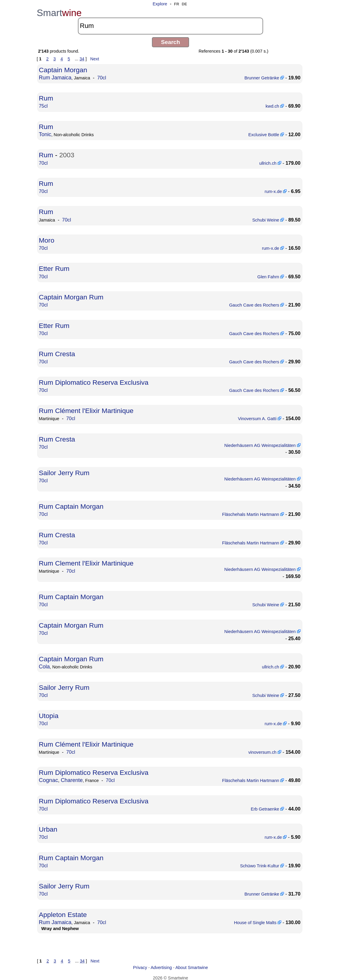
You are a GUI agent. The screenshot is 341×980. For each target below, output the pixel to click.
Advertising (161, 967)
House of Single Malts (258, 922)
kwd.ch (275, 106)
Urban (48, 830)
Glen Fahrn (271, 274)
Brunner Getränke (265, 77)
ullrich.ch (271, 161)
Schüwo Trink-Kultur (263, 866)
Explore (160, 4)
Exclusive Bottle (267, 134)
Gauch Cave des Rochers (257, 302)
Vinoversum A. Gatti (260, 414)
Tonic (45, 133)
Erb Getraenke (268, 810)
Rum (46, 98)
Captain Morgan (63, 70)
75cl (43, 105)
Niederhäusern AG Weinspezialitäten (260, 442)
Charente (71, 781)
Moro (47, 238)
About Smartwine (192, 967)
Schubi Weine (269, 218)
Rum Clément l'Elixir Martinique (85, 406)
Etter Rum (54, 266)
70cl (100, 77)
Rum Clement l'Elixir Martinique (85, 562)
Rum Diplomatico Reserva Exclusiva (93, 378)
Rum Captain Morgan (71, 506)
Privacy (140, 967)
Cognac (48, 781)
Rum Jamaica (55, 77)
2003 (66, 154)
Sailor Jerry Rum (64, 470)
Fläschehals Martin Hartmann (254, 513)
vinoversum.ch (266, 753)
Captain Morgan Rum (71, 294)
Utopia (49, 717)
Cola (44, 669)
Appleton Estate (62, 914)
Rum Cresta (57, 350)
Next (95, 59)
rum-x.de (276, 190)
